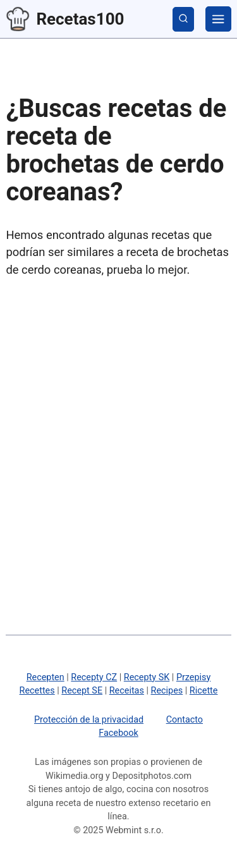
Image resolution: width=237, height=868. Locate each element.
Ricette (204, 691)
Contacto (185, 720)
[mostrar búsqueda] (183, 19)
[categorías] (218, 19)
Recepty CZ (94, 677)
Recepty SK (147, 677)
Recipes (167, 691)
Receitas (127, 691)
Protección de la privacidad (89, 720)
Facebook (118, 733)
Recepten (46, 677)
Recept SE (82, 691)
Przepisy (193, 677)
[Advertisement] (118, 418)
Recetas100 (62, 19)
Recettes (37, 691)
